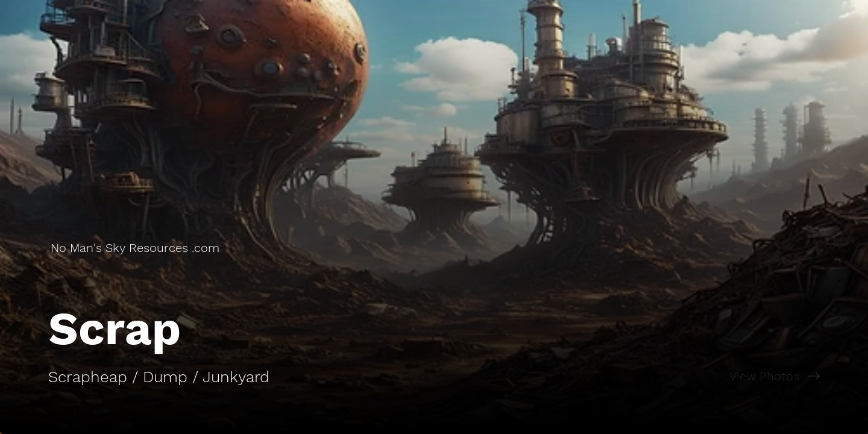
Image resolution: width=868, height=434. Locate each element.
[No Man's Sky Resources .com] (136, 248)
